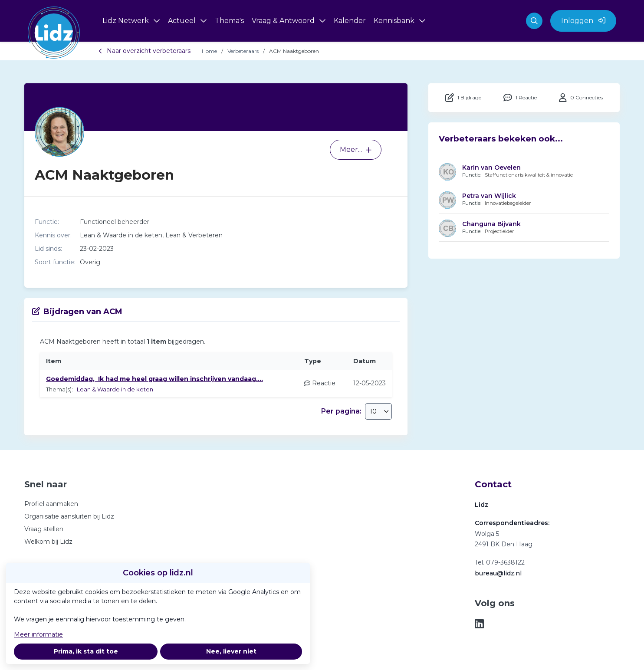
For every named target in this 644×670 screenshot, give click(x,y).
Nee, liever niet (231, 651)
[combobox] (378, 411)
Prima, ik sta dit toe (86, 651)
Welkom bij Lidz (48, 542)
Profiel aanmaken (51, 504)
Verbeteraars (243, 51)
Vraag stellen (44, 529)
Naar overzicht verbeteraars (145, 51)
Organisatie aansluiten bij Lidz (69, 516)
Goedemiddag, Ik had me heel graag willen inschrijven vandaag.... (154, 379)
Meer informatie (38, 634)
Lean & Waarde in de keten (115, 389)
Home (209, 51)
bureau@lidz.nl (498, 573)
